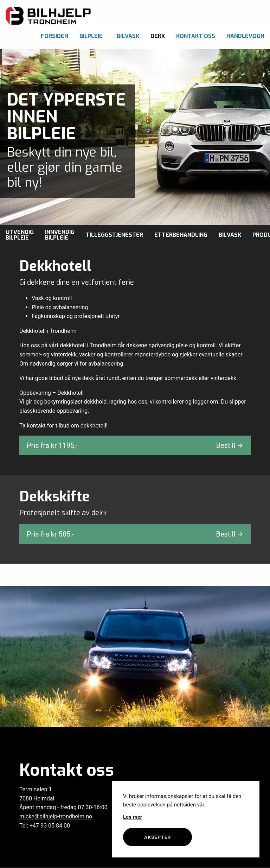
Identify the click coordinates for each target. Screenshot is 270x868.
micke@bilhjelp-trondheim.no (56, 816)
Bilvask (128, 36)
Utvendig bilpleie (20, 235)
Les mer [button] (133, 817)
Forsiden (54, 36)
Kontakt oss (196, 36)
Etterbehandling (181, 235)
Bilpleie (91, 36)
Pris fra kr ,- (135, 445)
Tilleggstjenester (114, 235)
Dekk (158, 36)
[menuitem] (54, 34)
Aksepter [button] (157, 837)
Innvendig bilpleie (60, 235)
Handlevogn (245, 36)
